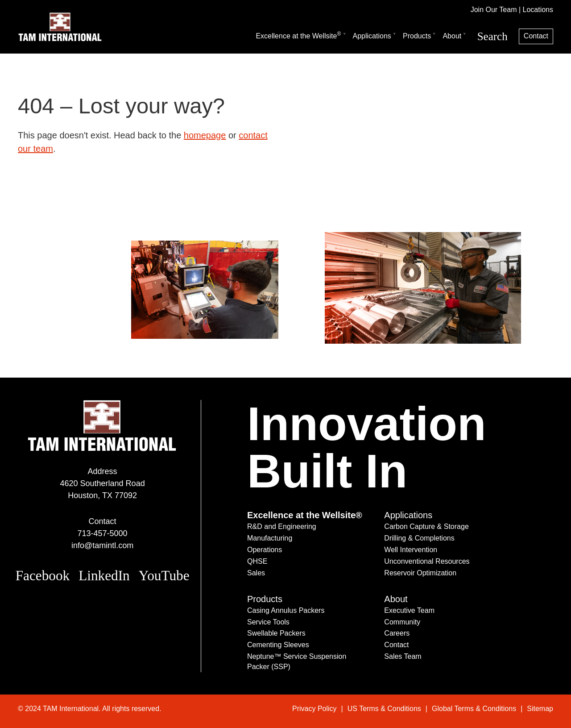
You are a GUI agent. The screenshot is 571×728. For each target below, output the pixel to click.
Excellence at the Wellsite (298, 35)
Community (402, 622)
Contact (536, 36)
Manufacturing (270, 538)
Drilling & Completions (419, 538)
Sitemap (540, 709)
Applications (372, 36)
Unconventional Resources (427, 561)
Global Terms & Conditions (474, 709)
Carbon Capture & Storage (426, 526)
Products (417, 36)
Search (492, 36)
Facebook (43, 576)
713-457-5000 (103, 533)
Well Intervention (411, 550)
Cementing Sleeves (278, 645)
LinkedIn (104, 576)
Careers (397, 633)
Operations (265, 550)
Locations (538, 10)
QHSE (257, 561)
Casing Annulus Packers (286, 610)
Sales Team (403, 656)
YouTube (164, 576)
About (452, 36)
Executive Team (409, 610)
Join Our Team (494, 10)
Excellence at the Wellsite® (305, 515)
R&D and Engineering (282, 526)
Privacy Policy (314, 709)
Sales (256, 573)
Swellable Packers (276, 633)
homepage (205, 135)
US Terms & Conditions (384, 709)
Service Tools (268, 622)
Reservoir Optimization (420, 573)
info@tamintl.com (102, 545)
